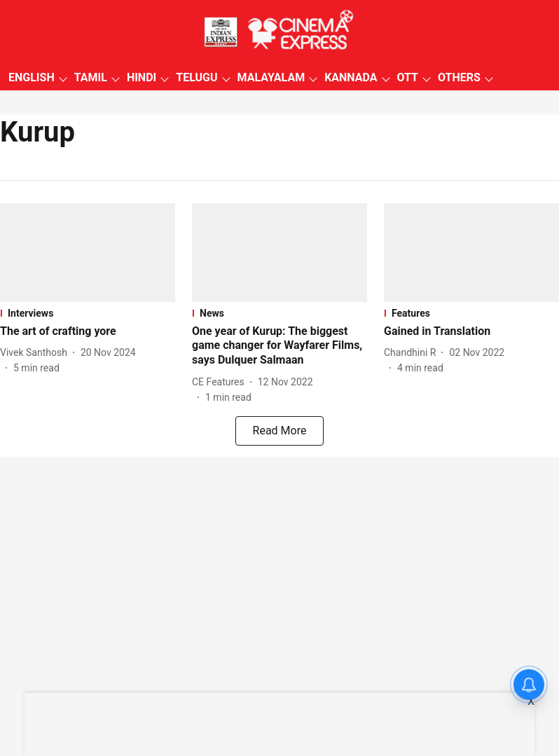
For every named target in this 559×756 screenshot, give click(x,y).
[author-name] (36, 353)
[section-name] (88, 313)
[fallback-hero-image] (88, 253)
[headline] (88, 332)
